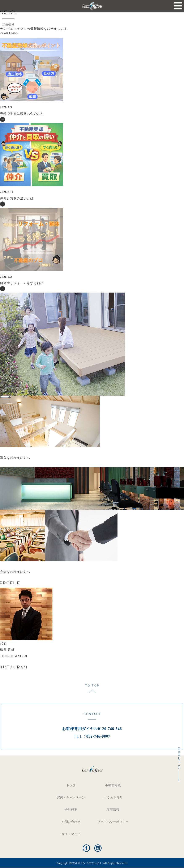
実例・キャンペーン (71, 797)
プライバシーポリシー (113, 822)
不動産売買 (113, 785)
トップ (71, 785)
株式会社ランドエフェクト (86, 863)
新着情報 (113, 810)
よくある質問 (113, 797)
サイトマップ (71, 834)
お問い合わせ (71, 822)
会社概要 (71, 810)
